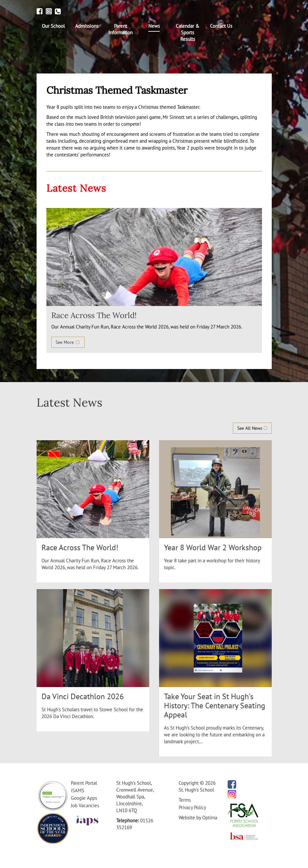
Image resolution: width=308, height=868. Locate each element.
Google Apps (84, 798)
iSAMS (78, 790)
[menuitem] (53, 26)
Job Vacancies (85, 805)
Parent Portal (84, 783)
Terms (185, 800)
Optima (210, 818)
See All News (252, 428)
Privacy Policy (192, 807)
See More (68, 342)
